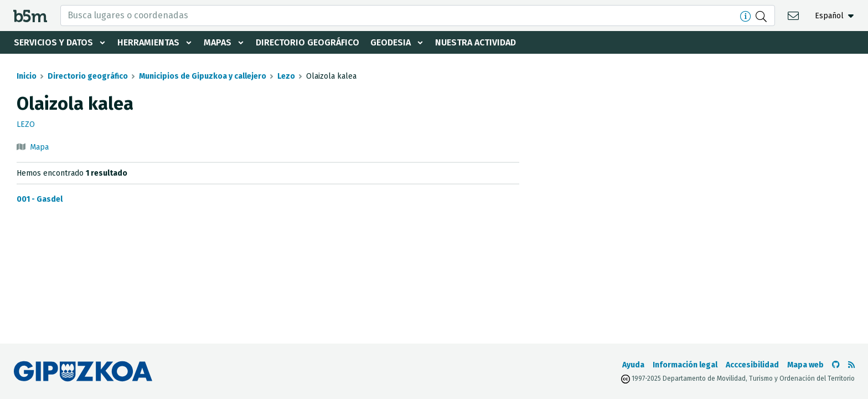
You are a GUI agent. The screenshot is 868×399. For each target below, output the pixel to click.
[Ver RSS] (851, 365)
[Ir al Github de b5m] (836, 365)
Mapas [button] (218, 42)
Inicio (27, 76)
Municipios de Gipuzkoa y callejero (203, 76)
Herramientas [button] (148, 42)
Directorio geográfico (308, 42)
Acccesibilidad (752, 365)
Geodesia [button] (391, 42)
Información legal (685, 365)
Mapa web (805, 365)
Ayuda (633, 365)
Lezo (286, 76)
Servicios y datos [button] (53, 42)
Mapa (39, 147)
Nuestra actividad (476, 42)
